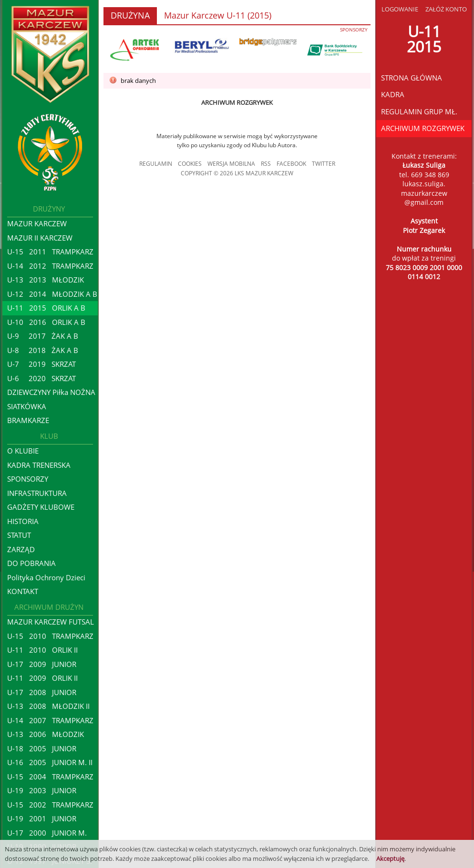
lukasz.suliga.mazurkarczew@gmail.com (424, 193)
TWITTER (324, 164)
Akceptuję (390, 858)
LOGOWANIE (400, 9)
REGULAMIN (156, 164)
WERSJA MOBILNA (231, 164)
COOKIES (190, 164)
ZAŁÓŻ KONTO (446, 9)
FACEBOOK (291, 164)
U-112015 (424, 39)
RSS (266, 164)
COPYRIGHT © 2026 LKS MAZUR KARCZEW (237, 173)
